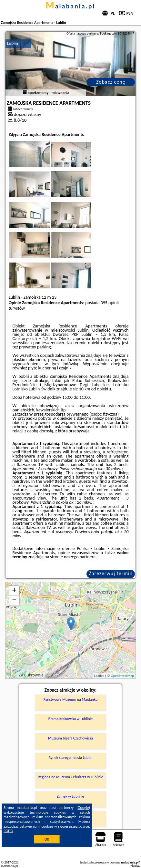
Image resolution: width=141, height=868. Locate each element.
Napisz (135, 866)
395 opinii (110, 303)
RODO (8, 831)
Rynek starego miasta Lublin (70, 758)
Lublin (13, 43)
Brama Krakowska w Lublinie (71, 719)
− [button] (14, 601)
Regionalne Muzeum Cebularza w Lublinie (70, 777)
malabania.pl (70, 6)
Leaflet (99, 676)
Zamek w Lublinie (70, 796)
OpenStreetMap (123, 676)
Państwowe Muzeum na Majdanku (71, 699)
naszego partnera (80, 557)
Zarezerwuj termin (111, 573)
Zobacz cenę (111, 82)
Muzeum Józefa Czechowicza (70, 738)
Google (83, 808)
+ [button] (14, 591)
